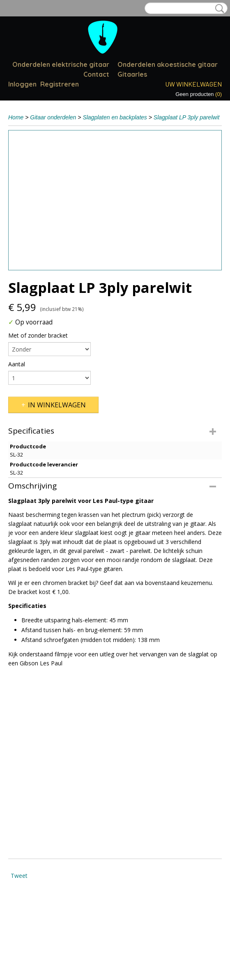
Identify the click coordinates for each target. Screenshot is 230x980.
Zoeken (218, 9)
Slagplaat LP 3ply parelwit (187, 117)
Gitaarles (132, 74)
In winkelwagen (57, 405)
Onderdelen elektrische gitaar (61, 64)
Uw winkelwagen (193, 84)
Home (16, 117)
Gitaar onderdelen (53, 117)
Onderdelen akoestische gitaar (168, 64)
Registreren (60, 84)
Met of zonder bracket (38, 335)
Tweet (19, 876)
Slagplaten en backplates (115, 117)
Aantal (17, 364)
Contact (96, 74)
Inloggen (22, 84)
